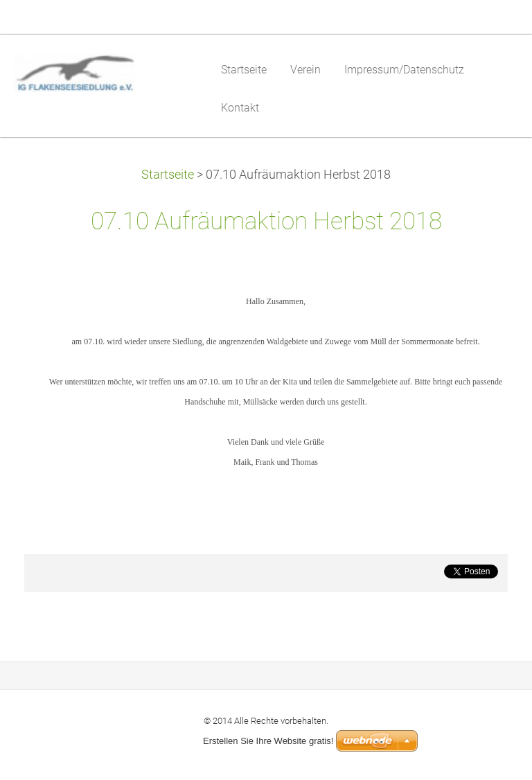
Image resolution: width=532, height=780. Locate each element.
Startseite (168, 175)
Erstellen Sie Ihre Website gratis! (268, 741)
